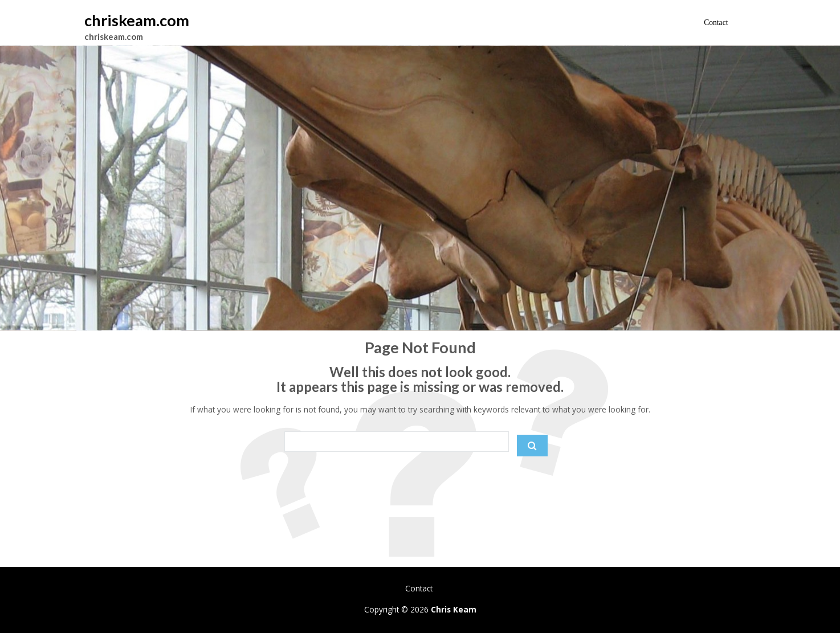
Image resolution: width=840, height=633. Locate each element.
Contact (716, 23)
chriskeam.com (137, 20)
